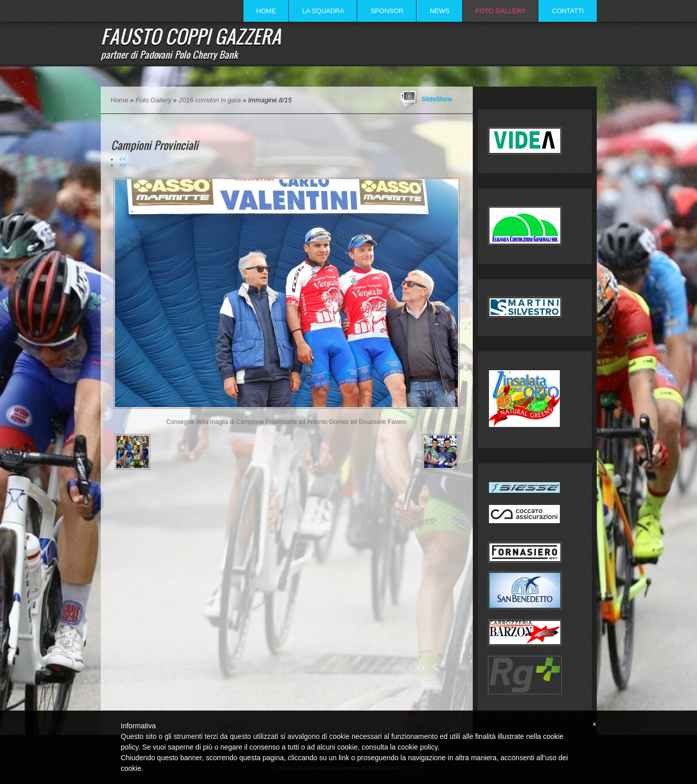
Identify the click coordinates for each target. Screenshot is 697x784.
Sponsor (387, 11)
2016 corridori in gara (210, 100)
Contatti (568, 11)
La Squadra (323, 11)
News (440, 11)
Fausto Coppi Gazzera (191, 36)
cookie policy (417, 747)
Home (266, 11)
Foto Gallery (500, 11)
